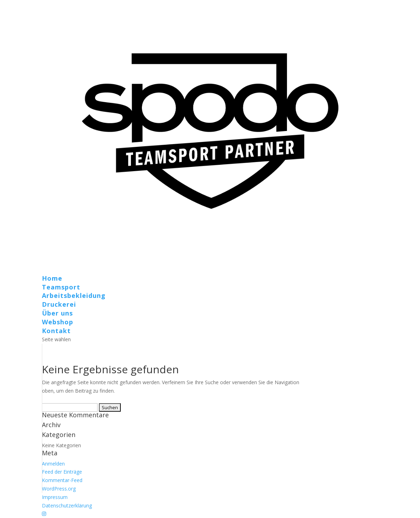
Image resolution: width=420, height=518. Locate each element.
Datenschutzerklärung (67, 505)
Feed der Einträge (62, 472)
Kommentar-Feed (62, 480)
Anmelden (53, 464)
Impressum (55, 497)
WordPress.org (59, 489)
